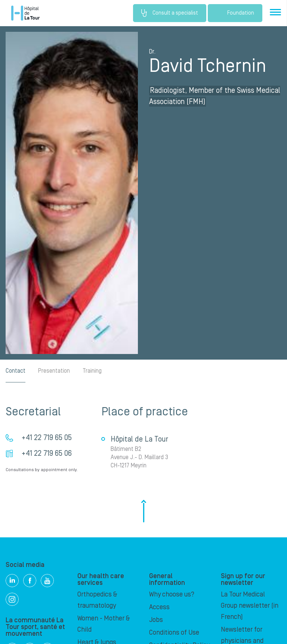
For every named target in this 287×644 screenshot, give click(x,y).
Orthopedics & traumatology (97, 600)
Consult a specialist (170, 13)
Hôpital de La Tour (25, 13)
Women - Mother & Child (104, 624)
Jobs (156, 620)
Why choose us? (172, 594)
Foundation (235, 13)
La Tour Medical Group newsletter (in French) (250, 606)
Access (159, 607)
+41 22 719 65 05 (47, 438)
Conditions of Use (174, 633)
